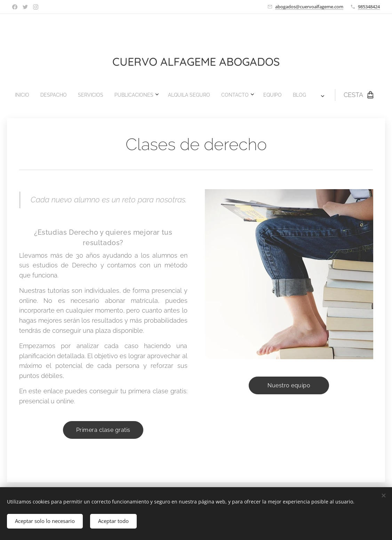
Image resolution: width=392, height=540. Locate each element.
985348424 (369, 7)
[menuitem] (123, 95)
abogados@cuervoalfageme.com (309, 7)
